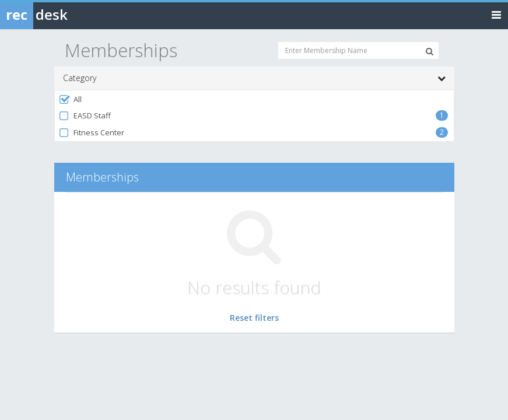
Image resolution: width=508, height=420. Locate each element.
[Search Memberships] (430, 51)
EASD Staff (85, 116)
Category (254, 78)
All (70, 99)
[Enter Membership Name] (358, 50)
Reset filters (254, 318)
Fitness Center (92, 133)
